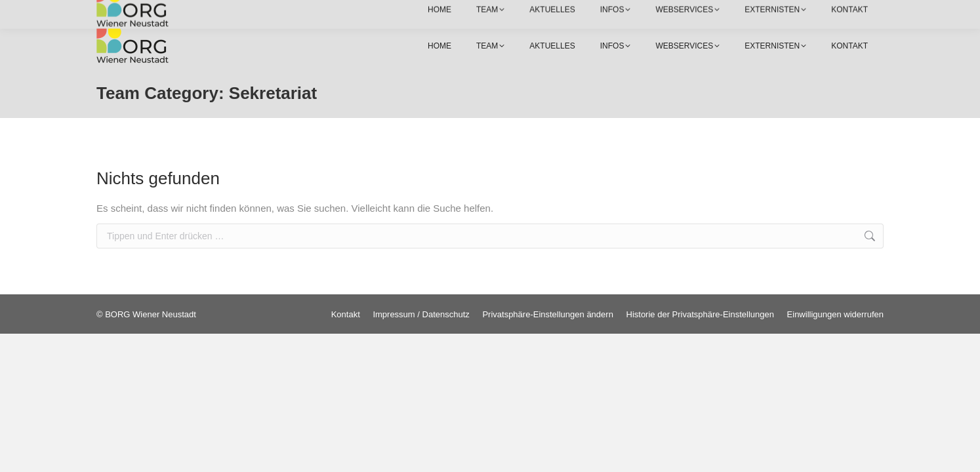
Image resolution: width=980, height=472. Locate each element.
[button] (547, 314)
